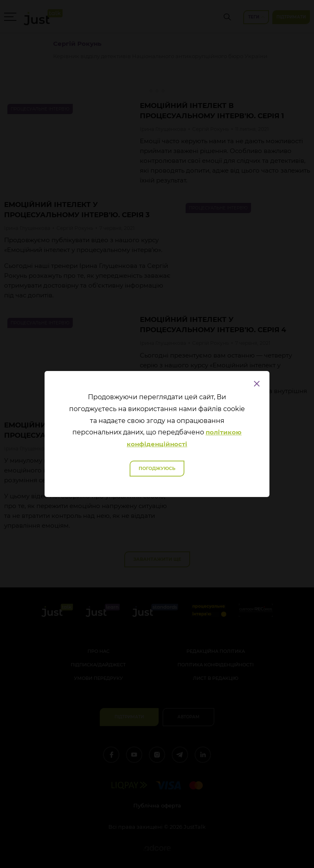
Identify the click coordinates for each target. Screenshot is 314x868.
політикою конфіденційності (184, 438)
